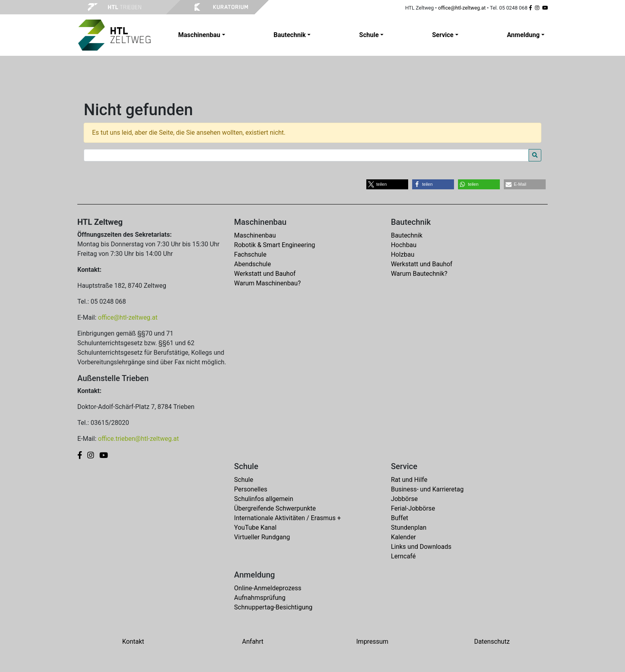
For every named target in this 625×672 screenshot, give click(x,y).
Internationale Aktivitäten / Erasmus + (287, 518)
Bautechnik (407, 235)
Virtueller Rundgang (262, 537)
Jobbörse (404, 499)
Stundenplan (409, 528)
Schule (244, 480)
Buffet (400, 518)
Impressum (372, 642)
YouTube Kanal (255, 528)
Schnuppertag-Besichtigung (273, 607)
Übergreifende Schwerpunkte (275, 508)
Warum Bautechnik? (419, 274)
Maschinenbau (255, 235)
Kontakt (133, 642)
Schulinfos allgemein (263, 499)
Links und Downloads (421, 547)
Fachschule (250, 254)
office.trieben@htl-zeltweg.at (139, 439)
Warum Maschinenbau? (267, 283)
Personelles (251, 489)
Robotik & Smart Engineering (274, 245)
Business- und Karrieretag (427, 489)
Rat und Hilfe (409, 480)
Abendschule (252, 264)
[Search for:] (306, 155)
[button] (387, 184)
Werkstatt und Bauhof (265, 274)
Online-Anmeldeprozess (268, 588)
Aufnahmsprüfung (260, 598)
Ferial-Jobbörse (413, 508)
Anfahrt (253, 642)
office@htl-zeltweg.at (462, 8)
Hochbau (404, 245)
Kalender (404, 537)
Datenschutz (492, 642)
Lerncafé (403, 556)
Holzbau (403, 254)
